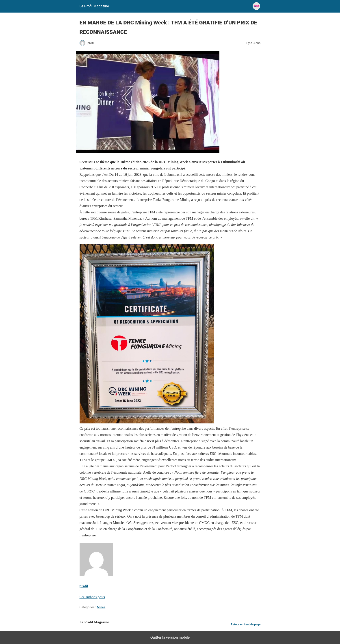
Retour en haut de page (246, 624)
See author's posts (92, 597)
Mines (101, 607)
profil (84, 586)
